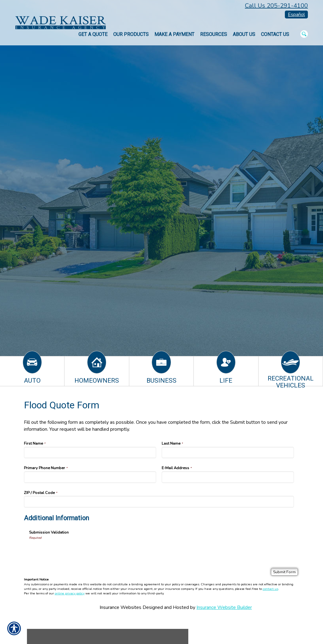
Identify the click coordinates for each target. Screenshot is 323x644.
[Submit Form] (284, 572)
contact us (270, 589)
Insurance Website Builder (224, 607)
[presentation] (75, 552)
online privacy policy (70, 593)
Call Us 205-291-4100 (276, 6)
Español (296, 15)
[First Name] (90, 453)
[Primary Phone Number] (90, 477)
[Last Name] (228, 453)
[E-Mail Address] (228, 477)
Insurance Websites (120, 607)
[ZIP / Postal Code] (159, 502)
